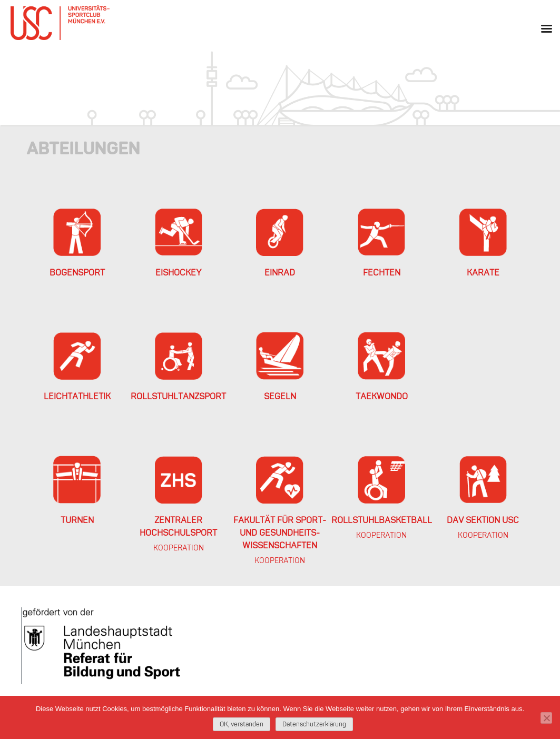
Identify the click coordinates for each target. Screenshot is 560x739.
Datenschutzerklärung (314, 725)
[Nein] (546, 718)
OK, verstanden (242, 725)
